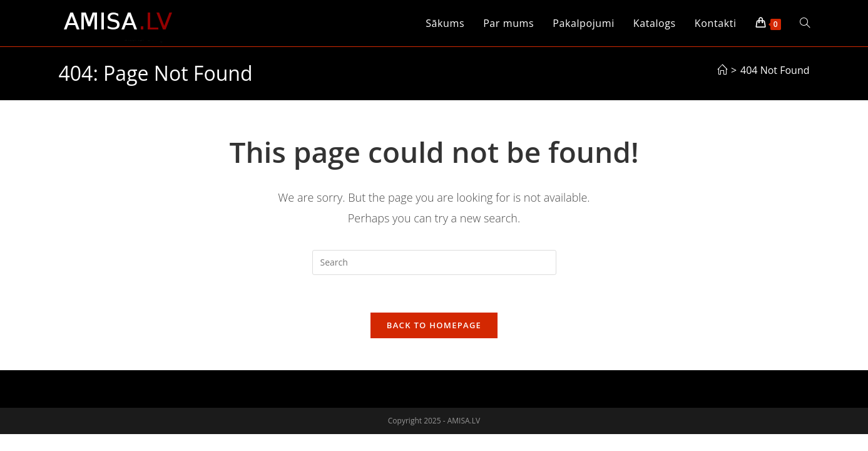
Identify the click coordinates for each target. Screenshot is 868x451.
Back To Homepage (434, 326)
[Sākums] (722, 70)
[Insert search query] (434, 262)
